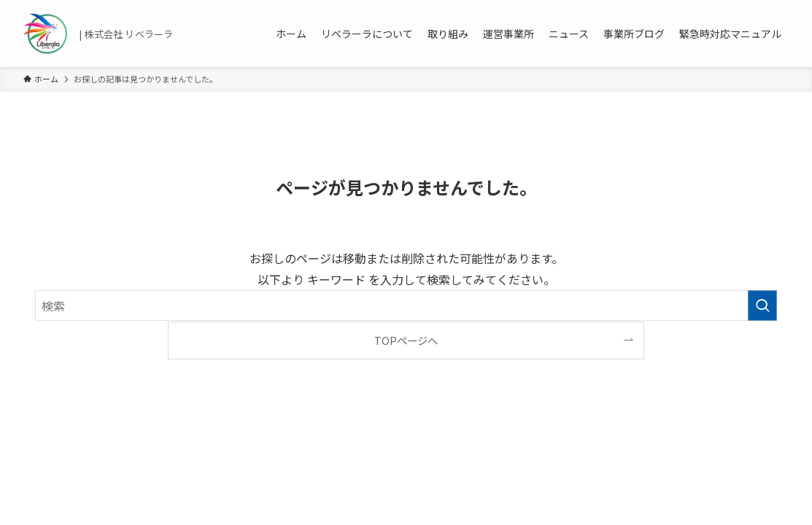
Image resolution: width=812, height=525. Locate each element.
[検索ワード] (406, 306)
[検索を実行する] (762, 306)
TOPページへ (406, 340)
